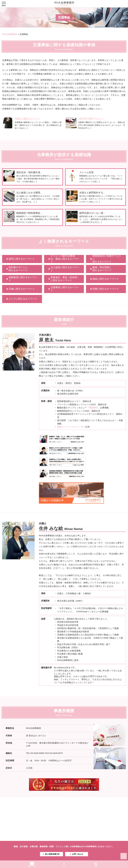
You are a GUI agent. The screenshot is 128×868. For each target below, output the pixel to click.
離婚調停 (94, 408)
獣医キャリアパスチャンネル (71, 427)
